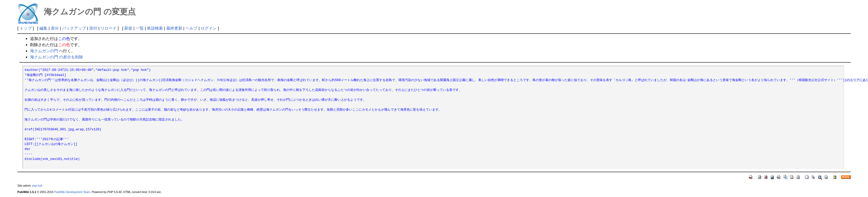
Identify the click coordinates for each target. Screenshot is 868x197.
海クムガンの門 (44, 51)
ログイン (209, 28)
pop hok (37, 186)
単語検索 (155, 28)
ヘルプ (191, 28)
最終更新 (174, 28)
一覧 (140, 28)
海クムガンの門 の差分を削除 (57, 57)
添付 (93, 28)
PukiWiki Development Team (72, 192)
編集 (43, 28)
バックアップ (74, 28)
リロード (109, 28)
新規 (128, 28)
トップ (26, 28)
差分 (55, 28)
